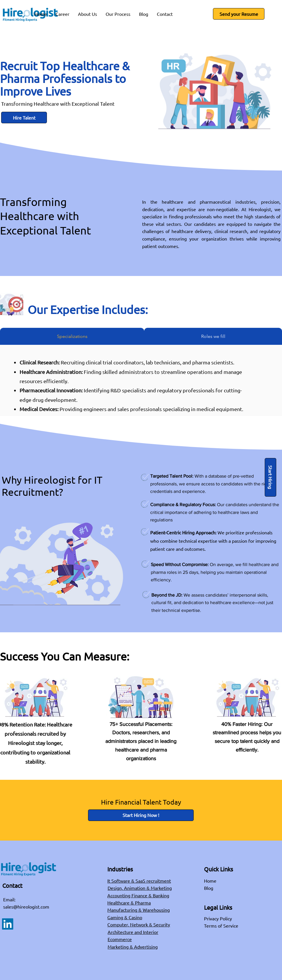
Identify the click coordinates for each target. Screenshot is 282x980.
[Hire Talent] (24, 118)
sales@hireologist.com (26, 907)
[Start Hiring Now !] (141, 815)
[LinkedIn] (8, 924)
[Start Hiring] (270, 477)
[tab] (72, 336)
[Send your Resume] (239, 14)
